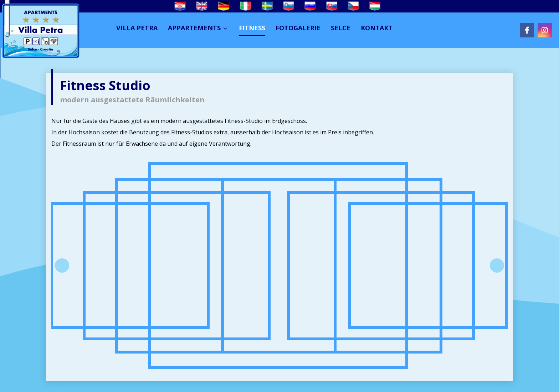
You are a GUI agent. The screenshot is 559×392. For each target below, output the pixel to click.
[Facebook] (527, 30)
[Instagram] (545, 30)
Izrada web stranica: (460, 386)
